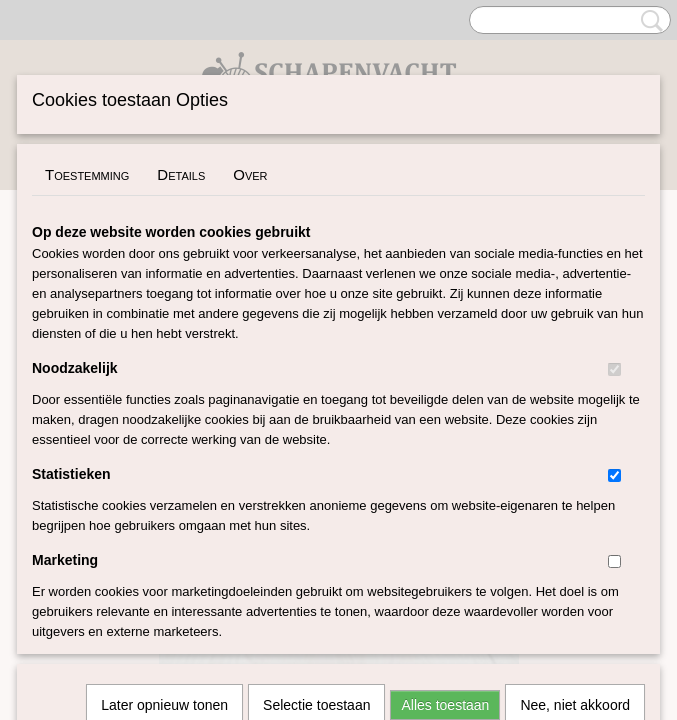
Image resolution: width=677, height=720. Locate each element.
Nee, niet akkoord (575, 440)
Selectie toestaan (316, 440)
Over (250, 174)
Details (181, 174)
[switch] (614, 369)
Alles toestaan (445, 440)
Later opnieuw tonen (164, 440)
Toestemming (87, 174)
